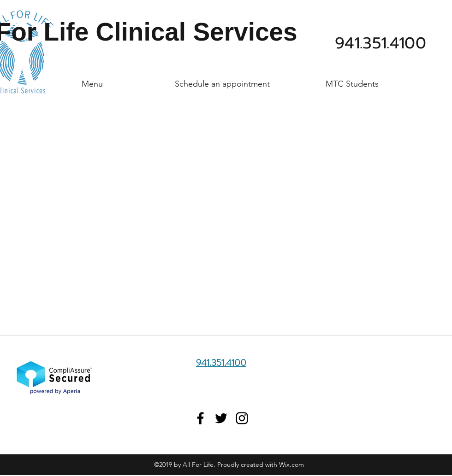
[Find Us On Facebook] (200, 418)
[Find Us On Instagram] (242, 418)
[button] (92, 80)
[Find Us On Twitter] (221, 418)
